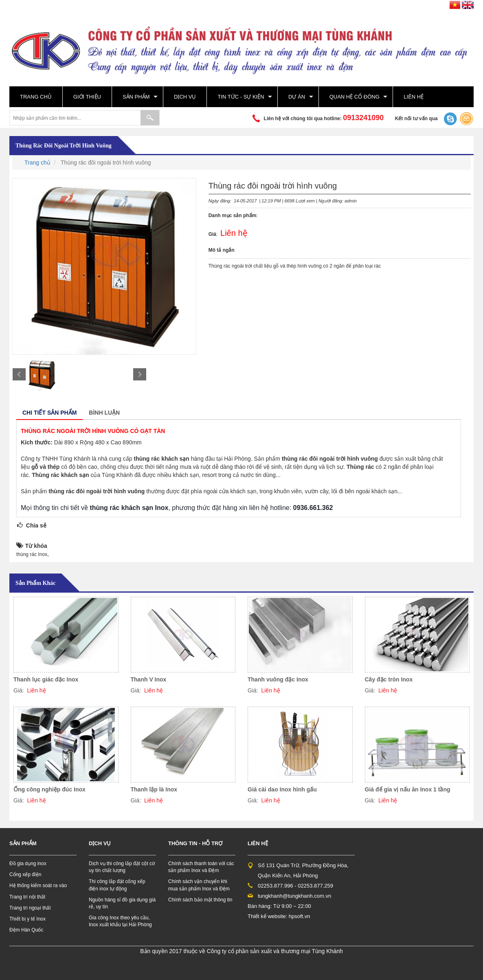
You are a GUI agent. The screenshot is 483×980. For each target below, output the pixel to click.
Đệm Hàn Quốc (26, 930)
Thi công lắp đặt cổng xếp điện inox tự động (117, 885)
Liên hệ (414, 97)
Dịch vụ (185, 97)
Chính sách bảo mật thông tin (200, 900)
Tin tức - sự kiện (241, 97)
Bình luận (104, 413)
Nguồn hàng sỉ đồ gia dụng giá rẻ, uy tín (122, 903)
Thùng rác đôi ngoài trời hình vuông (64, 146)
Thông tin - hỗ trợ (195, 843)
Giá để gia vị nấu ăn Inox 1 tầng (408, 789)
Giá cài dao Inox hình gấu (282, 789)
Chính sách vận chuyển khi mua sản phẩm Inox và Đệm (199, 885)
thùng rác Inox (32, 554)
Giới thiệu (87, 97)
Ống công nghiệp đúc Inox (49, 789)
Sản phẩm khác (35, 583)
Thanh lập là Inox (154, 789)
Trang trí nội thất (27, 897)
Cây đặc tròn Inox (389, 679)
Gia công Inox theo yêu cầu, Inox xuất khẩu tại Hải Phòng (120, 921)
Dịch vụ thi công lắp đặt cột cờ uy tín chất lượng (122, 867)
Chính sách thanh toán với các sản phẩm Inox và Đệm (201, 867)
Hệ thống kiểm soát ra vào (38, 886)
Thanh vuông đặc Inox (278, 679)
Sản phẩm (136, 97)
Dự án (297, 97)
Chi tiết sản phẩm (49, 413)
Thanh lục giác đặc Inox (46, 679)
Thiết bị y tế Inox (27, 919)
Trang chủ (36, 97)
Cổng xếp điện (25, 875)
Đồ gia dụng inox (28, 864)
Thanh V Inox (149, 679)
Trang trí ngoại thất (30, 908)
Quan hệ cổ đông (355, 97)
